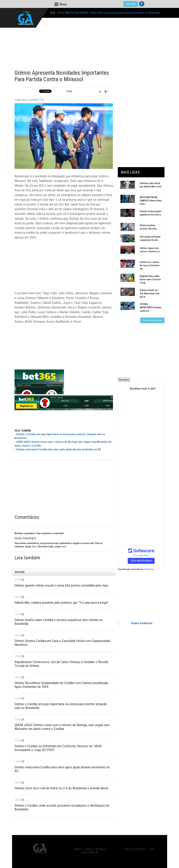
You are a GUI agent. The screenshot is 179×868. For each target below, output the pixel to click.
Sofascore (149, 569)
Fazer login (131, 4)
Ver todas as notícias (152, 320)
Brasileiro (124, 380)
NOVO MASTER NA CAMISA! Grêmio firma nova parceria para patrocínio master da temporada (108, 13)
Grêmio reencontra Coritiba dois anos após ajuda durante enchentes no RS (59, 449)
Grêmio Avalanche (142, 623)
